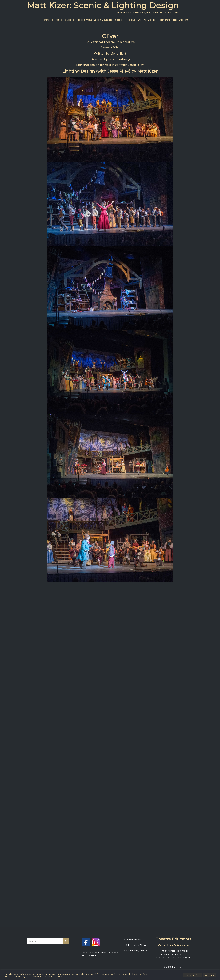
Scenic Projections (125, 20)
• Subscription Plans (135, 945)
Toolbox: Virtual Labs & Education (94, 20)
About (153, 20)
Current (142, 20)
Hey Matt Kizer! (168, 20)
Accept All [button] (210, 975)
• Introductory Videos (135, 951)
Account (185, 20)
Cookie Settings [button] (192, 975)
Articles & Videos (65, 20)
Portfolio (49, 20)
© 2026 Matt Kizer (174, 967)
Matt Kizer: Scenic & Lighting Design (103, 5)
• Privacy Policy (132, 940)
